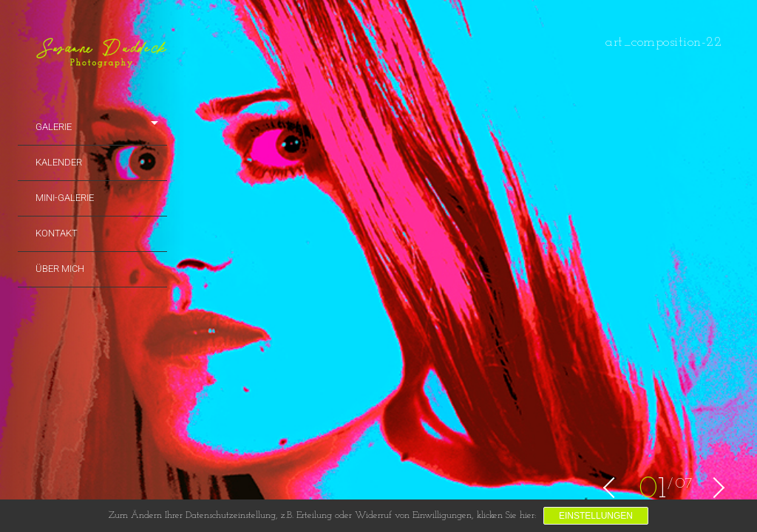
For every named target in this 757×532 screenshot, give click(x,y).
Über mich (60, 269)
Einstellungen (596, 516)
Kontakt (57, 233)
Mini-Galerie (65, 198)
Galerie (54, 127)
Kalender (59, 162)
